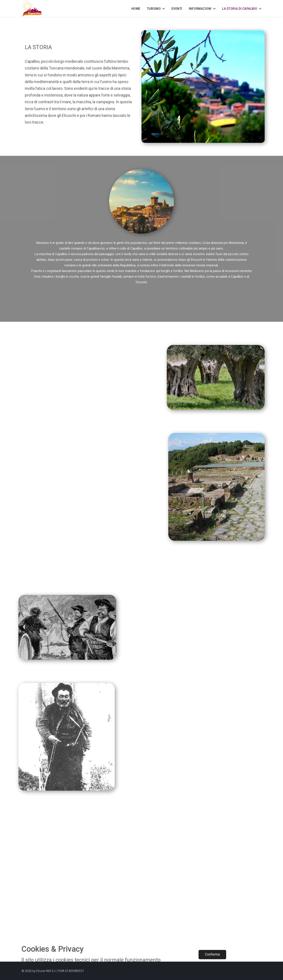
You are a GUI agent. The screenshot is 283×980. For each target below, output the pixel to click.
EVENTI (177, 9)
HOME (136, 9)
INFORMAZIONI (200, 9)
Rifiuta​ (247, 954)
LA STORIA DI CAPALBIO (240, 9)
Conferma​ (212, 954)
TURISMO (154, 9)
